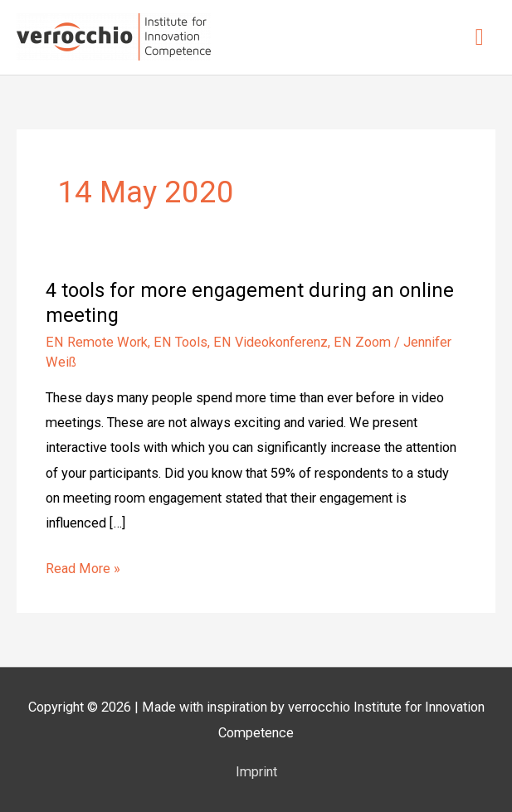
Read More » (83, 566)
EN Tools (180, 342)
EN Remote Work (97, 342)
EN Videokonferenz (271, 342)
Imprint (256, 772)
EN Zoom (362, 342)
